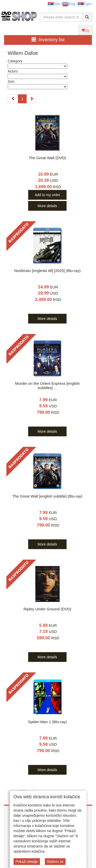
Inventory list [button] (48, 40)
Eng (69, 4)
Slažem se (55, 862)
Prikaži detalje (27, 862)
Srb (54, 4)
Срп (84, 4)
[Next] (32, 99)
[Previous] (13, 99)
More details (47, 206)
